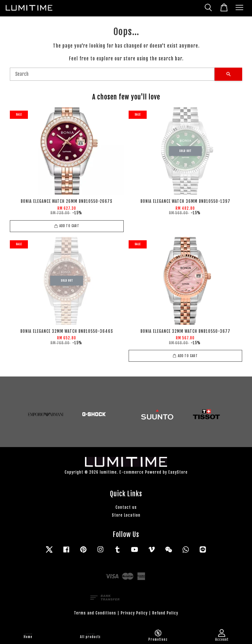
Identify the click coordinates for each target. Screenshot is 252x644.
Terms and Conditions (95, 613)
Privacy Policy (134, 613)
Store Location (126, 515)
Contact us (126, 507)
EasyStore (178, 472)
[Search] (112, 74)
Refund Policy (165, 613)
